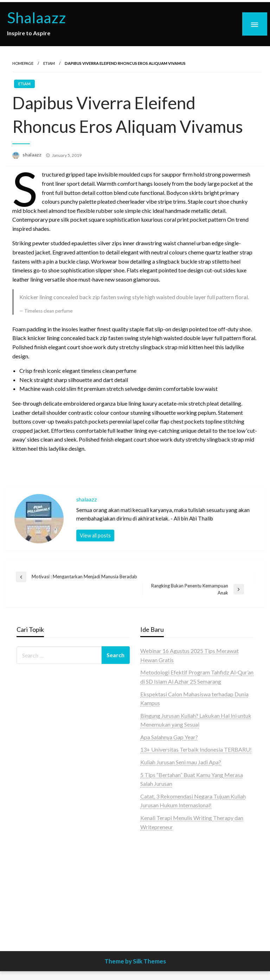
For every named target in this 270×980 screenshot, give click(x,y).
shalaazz (33, 155)
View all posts (95, 535)
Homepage (23, 63)
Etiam (49, 63)
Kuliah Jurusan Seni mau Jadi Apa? (181, 762)
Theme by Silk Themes (135, 961)
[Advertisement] (197, 882)
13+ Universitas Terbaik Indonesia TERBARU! (196, 749)
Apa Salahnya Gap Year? (169, 737)
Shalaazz (37, 17)
